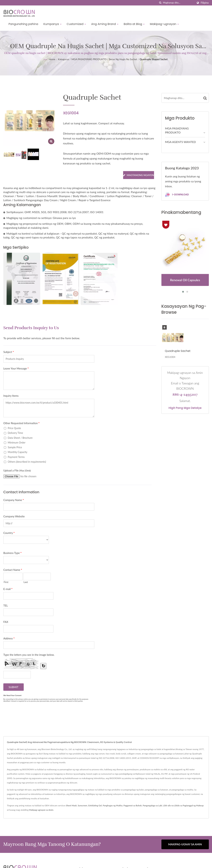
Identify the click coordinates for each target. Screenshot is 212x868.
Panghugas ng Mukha (113, 805)
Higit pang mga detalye (185, 408)
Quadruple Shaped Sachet (154, 59)
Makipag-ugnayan (164, 24)
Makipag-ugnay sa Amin (185, 844)
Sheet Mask (71, 805)
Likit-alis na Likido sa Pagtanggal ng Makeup (183, 805)
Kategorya (63, 59)
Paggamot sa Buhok (133, 805)
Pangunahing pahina (23, 24)
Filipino (205, 3)
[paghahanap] (160, 3)
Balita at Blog (134, 24)
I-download (177, 195)
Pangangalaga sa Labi (152, 805)
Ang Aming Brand (105, 24)
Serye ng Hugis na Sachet (123, 59)
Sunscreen (83, 805)
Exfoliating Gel (95, 805)
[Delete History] (164, 327)
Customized (76, 24)
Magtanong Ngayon (138, 175)
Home (52, 59)
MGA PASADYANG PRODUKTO (89, 59)
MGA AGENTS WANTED (181, 142)
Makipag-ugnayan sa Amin (41, 810)
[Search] (178, 3)
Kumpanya (52, 24)
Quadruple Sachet (178, 351)
